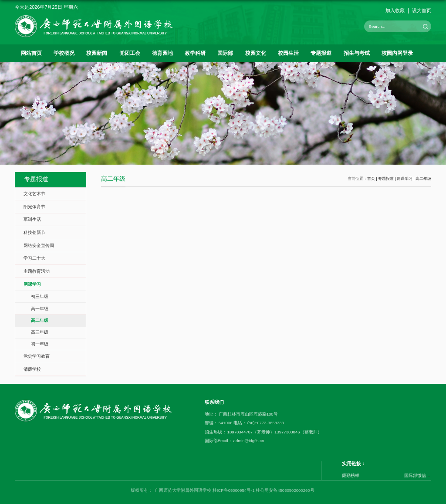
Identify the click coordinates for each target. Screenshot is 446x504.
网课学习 (405, 179)
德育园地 (162, 53)
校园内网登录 (397, 53)
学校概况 (64, 53)
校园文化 (256, 53)
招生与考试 (357, 53)
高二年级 (423, 179)
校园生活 (288, 53)
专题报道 (321, 53)
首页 (371, 179)
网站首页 (31, 53)
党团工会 (130, 53)
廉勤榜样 (351, 475)
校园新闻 (97, 53)
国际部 (225, 53)
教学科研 (195, 53)
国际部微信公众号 (422, 475)
